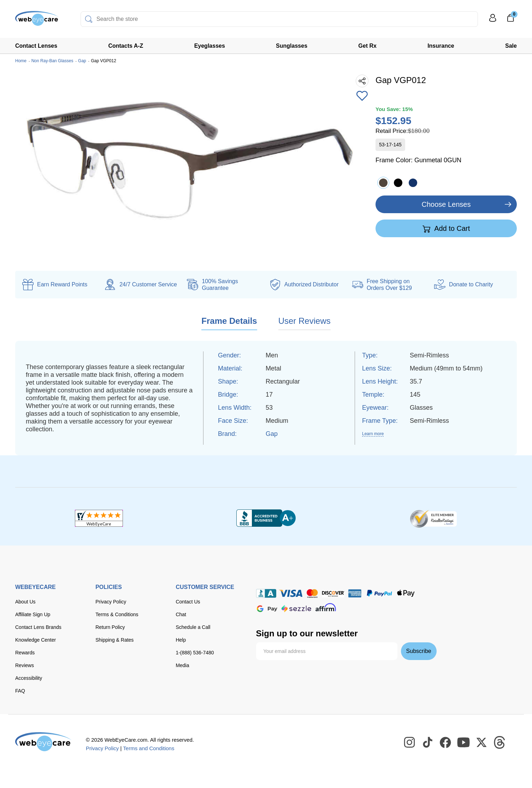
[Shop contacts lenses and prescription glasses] (37, 21)
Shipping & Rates (114, 640)
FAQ (20, 691)
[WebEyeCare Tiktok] (428, 743)
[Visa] (291, 593)
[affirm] (326, 607)
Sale (511, 46)
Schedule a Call (193, 627)
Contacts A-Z (126, 46)
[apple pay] (406, 593)
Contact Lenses (36, 46)
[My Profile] (493, 21)
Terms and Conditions (149, 748)
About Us (25, 602)
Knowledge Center (36, 640)
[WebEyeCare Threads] (500, 743)
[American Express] (355, 593)
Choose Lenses (446, 204)
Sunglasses (292, 46)
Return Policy (110, 627)
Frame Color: (418, 160)
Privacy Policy (111, 602)
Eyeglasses (210, 46)
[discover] (333, 593)
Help (181, 640)
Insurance (441, 46)
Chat (181, 614)
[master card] (312, 593)
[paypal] (379, 593)
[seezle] (296, 609)
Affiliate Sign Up (33, 614)
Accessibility (29, 678)
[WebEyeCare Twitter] (482, 743)
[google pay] (267, 609)
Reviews (25, 665)
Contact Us (188, 602)
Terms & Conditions (117, 614)
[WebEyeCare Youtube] (464, 743)
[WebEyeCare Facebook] (446, 743)
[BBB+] (266, 518)
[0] (510, 20)
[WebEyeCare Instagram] (410, 743)
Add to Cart (446, 229)
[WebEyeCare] (43, 742)
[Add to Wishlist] (362, 97)
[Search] (89, 19)
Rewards (25, 653)
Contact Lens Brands (38, 627)
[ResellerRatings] (433, 518)
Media (182, 665)
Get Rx (367, 46)
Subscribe (419, 651)
